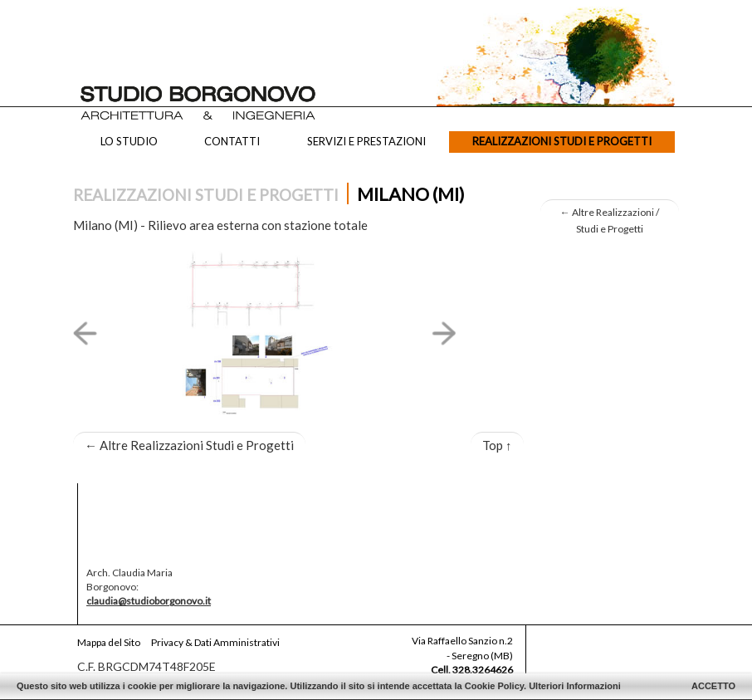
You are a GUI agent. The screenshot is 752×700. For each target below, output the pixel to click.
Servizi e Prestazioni (366, 141)
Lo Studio (129, 141)
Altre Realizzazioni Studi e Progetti (189, 445)
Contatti (232, 141)
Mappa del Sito (109, 642)
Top (497, 445)
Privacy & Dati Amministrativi (215, 642)
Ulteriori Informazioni (575, 686)
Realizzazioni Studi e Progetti (562, 141)
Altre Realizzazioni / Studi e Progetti (610, 220)
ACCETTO (713, 686)
